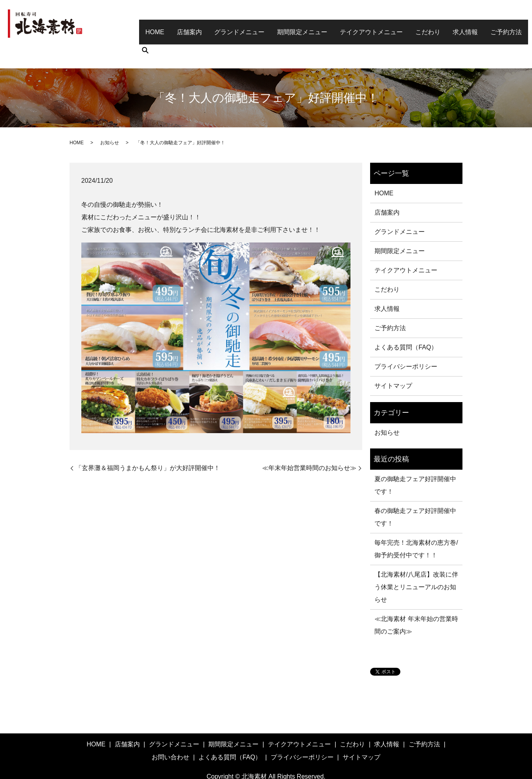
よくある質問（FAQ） (406, 324)
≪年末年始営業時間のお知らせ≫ (309, 445)
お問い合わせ (171, 734)
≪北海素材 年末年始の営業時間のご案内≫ (416, 602)
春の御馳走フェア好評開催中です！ (415, 494)
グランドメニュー (233, 26)
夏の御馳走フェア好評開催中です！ (415, 462)
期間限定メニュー (294, 26)
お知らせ (110, 120)
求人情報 (449, 26)
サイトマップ (393, 363)
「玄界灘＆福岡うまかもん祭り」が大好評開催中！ (148, 445)
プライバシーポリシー (406, 344)
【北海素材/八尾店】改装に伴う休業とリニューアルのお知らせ (416, 564)
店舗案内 (185, 26)
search (515, 27)
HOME (154, 26)
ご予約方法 (488, 26)
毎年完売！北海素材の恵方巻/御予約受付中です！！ (416, 526)
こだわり (415, 26)
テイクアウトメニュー (360, 26)
